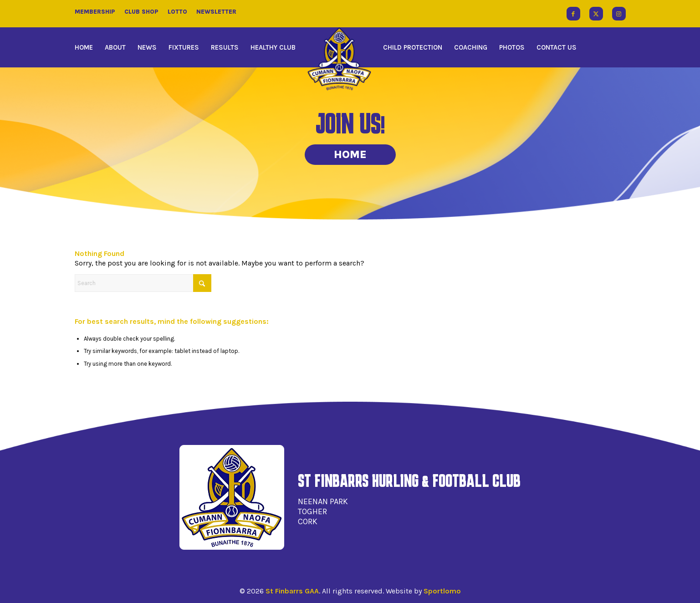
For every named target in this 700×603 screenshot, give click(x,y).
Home (350, 154)
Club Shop (141, 12)
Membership (95, 12)
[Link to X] (596, 14)
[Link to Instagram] (619, 14)
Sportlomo (442, 591)
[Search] (143, 283)
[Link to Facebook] (573, 14)
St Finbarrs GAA (292, 591)
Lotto (177, 12)
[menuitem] (87, 47)
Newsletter (216, 12)
